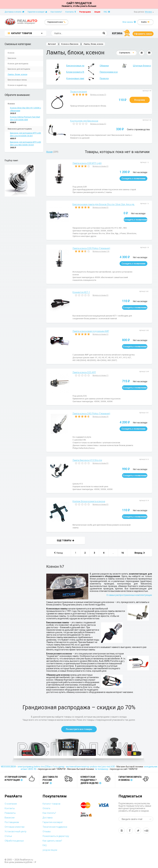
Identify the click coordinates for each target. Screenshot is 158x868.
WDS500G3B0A (8, 767)
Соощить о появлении (133, 178)
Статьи (8, 836)
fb (130, 831)
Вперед (140, 553)
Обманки (97, 66)
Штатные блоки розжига (134, 66)
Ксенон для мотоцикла (18, 64)
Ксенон (11, 53)
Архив (49, 152)
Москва (148, 12)
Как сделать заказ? (52, 841)
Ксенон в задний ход (17, 85)
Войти (145, 22)
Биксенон (12, 58)
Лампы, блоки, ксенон (18, 74)
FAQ (107, 12)
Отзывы (47, 831)
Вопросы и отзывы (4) (101, 417)
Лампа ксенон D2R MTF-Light (87, 163)
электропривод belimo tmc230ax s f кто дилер (41, 767)
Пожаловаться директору (56, 836)
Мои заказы (129, 22)
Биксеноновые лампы (68, 66)
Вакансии (10, 818)
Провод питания (79, 92)
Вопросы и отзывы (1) (101, 375)
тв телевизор (101, 769)
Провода (96, 79)
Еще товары (66, 540)
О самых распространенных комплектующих (129, 595)
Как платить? (56, 12)
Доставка (48, 818)
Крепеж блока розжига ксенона (89, 501)
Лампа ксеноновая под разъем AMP (91, 331)
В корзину (140, 100)
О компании (11, 804)
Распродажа (85, 12)
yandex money (88, 815)
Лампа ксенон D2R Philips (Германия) (91, 248)
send (151, 819)
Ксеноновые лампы (68, 79)
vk (122, 831)
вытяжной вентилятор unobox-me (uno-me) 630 (90, 767)
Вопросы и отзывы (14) (101, 251)
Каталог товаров (51, 804)
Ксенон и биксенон (70, 44)
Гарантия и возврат (37, 12)
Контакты (71, 12)
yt (146, 831)
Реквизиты (10, 813)
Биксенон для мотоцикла (19, 69)
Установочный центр (16, 831)
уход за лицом (50, 850)
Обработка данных (14, 841)
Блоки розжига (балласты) (68, 72)
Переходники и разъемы (101, 72)
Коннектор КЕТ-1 (81, 292)
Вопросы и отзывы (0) (98, 124)
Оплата (46, 808)
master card (88, 805)
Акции (97, 12)
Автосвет (52, 44)
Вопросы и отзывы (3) (98, 95)
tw (138, 831)
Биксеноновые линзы (17, 80)
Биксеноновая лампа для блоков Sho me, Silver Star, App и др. (104, 204)
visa (106, 805)
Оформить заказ (143, 34)
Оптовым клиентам (15, 827)
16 (123, 553)
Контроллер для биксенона (84, 121)
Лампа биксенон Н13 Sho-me (87, 460)
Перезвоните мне (56, 22)
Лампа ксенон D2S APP (84, 372)
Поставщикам (12, 822)
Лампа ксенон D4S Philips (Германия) (91, 414)
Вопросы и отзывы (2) (101, 166)
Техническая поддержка (55, 827)
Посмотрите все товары (79, 729)
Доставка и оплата (14, 12)
